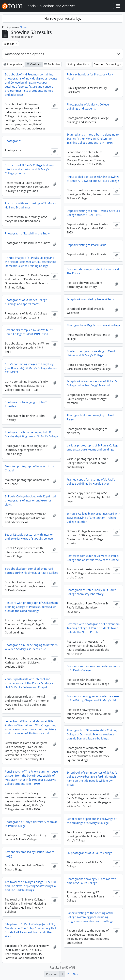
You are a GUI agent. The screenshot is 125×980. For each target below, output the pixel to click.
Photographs (13, 141)
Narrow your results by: (63, 18)
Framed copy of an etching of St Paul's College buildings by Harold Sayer (91, 482)
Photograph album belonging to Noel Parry (90, 417)
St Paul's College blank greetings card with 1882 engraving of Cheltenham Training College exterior (93, 518)
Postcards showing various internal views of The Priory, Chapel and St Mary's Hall (93, 698)
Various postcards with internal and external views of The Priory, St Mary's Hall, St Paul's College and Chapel (29, 683)
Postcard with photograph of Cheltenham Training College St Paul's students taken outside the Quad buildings (31, 607)
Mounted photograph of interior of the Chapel (29, 468)
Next (76, 974)
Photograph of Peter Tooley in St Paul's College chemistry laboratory (92, 592)
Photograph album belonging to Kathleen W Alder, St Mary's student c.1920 (31, 647)
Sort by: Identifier (77, 64)
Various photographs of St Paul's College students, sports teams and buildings (93, 447)
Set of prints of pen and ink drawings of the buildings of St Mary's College (92, 821)
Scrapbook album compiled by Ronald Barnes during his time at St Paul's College (32, 571)
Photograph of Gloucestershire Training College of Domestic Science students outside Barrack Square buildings (92, 734)
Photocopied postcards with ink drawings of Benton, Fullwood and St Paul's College (93, 179)
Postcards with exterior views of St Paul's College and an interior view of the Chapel (93, 558)
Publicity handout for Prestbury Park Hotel (90, 76)
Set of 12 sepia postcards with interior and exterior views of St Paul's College (29, 537)
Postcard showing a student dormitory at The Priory (93, 271)
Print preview (13, 64)
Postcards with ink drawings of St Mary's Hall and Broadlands (30, 205)
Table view (52, 64)
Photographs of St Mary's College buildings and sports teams (26, 302)
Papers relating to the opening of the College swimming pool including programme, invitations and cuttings (90, 917)
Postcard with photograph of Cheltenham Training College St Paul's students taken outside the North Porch (93, 628)
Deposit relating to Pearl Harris (87, 245)
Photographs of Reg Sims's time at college (93, 325)
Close (23, 27)
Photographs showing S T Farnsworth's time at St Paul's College (92, 881)
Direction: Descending (107, 64)
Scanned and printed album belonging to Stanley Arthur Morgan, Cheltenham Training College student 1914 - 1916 (93, 139)
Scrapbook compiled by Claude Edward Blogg (30, 854)
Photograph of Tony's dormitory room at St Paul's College (31, 824)
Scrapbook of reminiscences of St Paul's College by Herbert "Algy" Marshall (92, 383)
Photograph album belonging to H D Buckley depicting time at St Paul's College (31, 434)
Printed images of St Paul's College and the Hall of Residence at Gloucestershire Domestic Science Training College (30, 262)
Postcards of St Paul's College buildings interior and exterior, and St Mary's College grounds (30, 169)
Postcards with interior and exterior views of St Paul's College (93, 668)
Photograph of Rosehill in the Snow (27, 233)
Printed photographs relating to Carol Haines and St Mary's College (91, 353)
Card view (34, 64)
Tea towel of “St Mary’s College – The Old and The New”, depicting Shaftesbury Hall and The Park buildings (31, 886)
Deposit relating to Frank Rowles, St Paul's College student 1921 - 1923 (93, 213)
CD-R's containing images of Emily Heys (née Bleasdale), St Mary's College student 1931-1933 (31, 368)
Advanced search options (25, 54)
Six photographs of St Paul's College (89, 853)
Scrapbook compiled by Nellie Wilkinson (92, 299)
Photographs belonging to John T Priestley (26, 404)
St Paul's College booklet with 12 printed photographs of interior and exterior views (30, 500)
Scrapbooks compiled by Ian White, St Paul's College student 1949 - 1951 (29, 332)
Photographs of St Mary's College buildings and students (88, 107)
